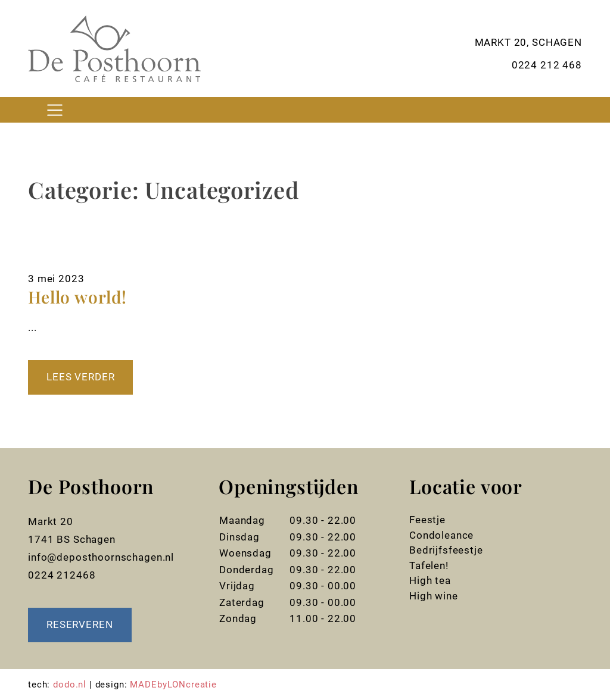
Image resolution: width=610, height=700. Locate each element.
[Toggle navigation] (55, 110)
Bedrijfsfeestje (446, 550)
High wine (434, 596)
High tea (430, 580)
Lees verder (80, 377)
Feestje (427, 520)
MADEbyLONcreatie (173, 685)
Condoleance (441, 535)
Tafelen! (429, 565)
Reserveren (80, 624)
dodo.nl (70, 685)
